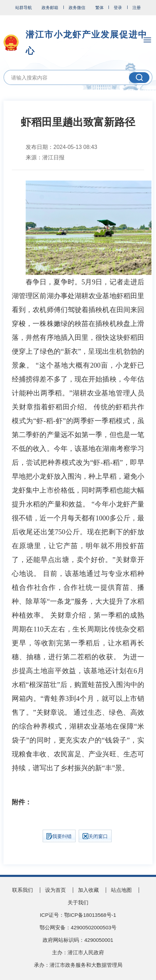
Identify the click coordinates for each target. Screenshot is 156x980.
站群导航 (24, 8)
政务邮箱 (50, 8)
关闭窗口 (95, 836)
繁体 (99, 8)
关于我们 (78, 902)
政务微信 (77, 8)
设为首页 (55, 890)
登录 (118, 8)
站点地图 (121, 890)
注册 (137, 8)
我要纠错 (59, 836)
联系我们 (23, 890)
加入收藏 (88, 890)
